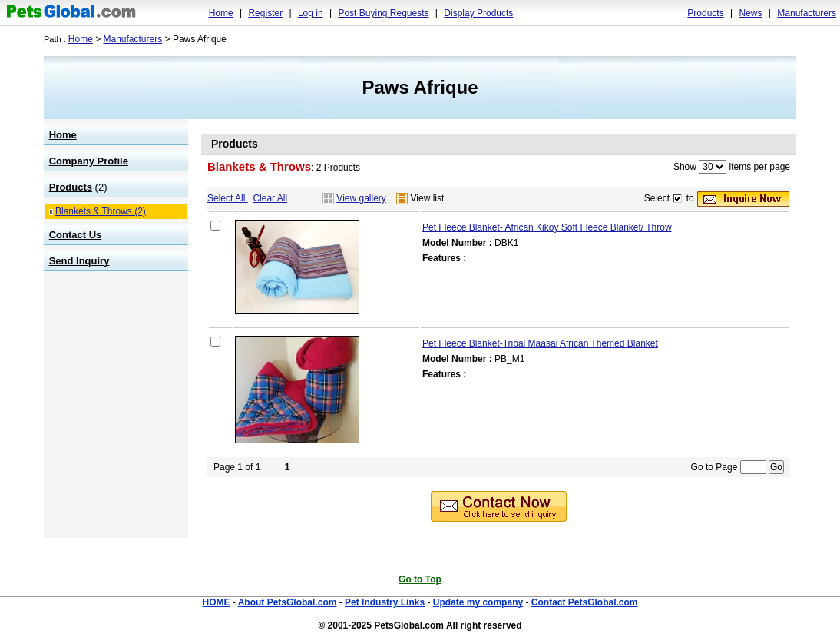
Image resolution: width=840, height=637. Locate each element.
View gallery (361, 198)
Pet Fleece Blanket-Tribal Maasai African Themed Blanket (540, 343)
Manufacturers (807, 13)
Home (221, 13)
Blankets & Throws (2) (101, 211)
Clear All (270, 198)
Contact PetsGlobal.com (585, 602)
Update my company (478, 602)
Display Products (478, 13)
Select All (228, 198)
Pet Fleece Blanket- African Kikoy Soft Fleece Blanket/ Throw (547, 227)
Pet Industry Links (385, 602)
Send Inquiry (79, 261)
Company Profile (89, 161)
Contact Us (76, 235)
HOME (216, 602)
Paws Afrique (420, 87)
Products (705, 13)
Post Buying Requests (383, 13)
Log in (311, 13)
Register (265, 13)
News (750, 13)
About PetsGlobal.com (288, 602)
